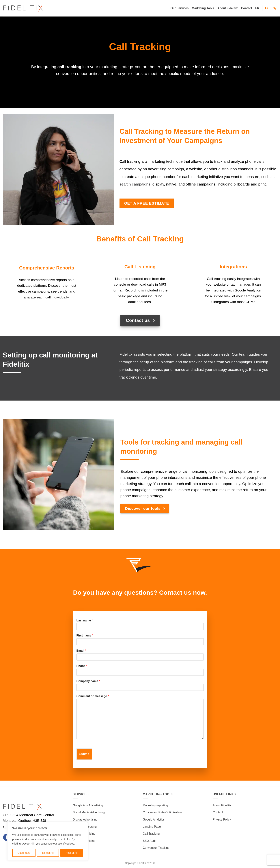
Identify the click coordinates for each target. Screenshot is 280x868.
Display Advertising (85, 820)
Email (81, 651)
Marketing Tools (203, 8)
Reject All (48, 853)
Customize (24, 853)
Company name (88, 681)
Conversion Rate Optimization (162, 812)
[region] (48, 841)
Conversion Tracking (156, 848)
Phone (82, 666)
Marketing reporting (155, 805)
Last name (85, 620)
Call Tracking (151, 834)
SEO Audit (150, 841)
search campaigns (135, 184)
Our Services (180, 8)
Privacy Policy (222, 820)
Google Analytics (154, 820)
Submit (84, 754)
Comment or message (93, 696)
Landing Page (152, 827)
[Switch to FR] (257, 8)
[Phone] (140, 672)
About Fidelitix (228, 8)
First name (85, 635)
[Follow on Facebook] (7, 837)
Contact (247, 8)
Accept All (72, 853)
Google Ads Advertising (88, 805)
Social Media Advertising (89, 812)
